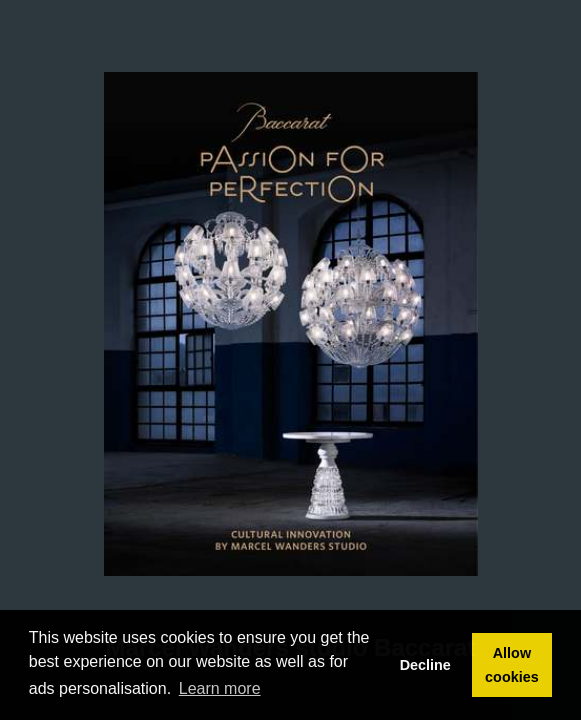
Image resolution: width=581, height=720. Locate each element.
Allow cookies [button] (512, 665)
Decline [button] (425, 665)
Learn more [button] (220, 688)
